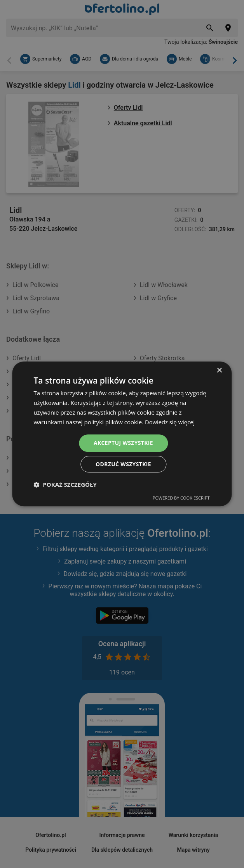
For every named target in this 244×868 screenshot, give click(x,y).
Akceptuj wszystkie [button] (123, 443)
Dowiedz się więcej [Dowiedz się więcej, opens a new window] (170, 422)
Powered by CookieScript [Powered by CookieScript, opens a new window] (181, 498)
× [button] (219, 371)
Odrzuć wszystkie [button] (123, 464)
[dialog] (122, 434)
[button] (65, 485)
